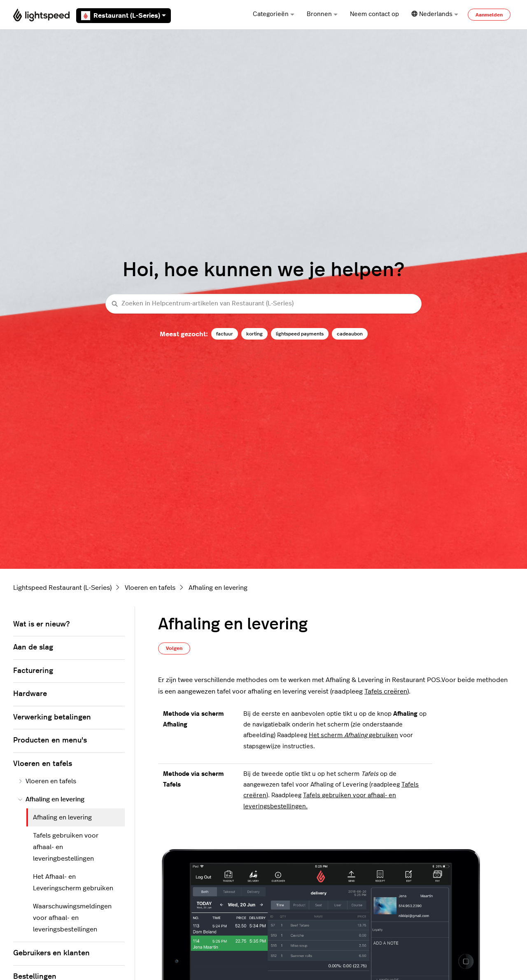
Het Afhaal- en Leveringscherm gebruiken (73, 882)
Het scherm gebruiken (353, 735)
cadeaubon (350, 334)
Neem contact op (374, 14)
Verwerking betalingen (52, 717)
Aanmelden (489, 15)
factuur (225, 334)
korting (254, 334)
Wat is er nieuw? (41, 624)
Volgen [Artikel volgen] (174, 648)
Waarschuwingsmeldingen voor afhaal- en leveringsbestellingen (72, 918)
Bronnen (322, 14)
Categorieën (274, 14)
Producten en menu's (50, 740)
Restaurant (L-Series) (124, 16)
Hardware (30, 694)
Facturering (33, 671)
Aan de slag (33, 647)
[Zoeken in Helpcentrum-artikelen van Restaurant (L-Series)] (263, 304)
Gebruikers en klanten (51, 953)
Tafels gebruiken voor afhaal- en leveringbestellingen (66, 847)
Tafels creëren (386, 691)
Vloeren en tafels (150, 588)
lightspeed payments (300, 334)
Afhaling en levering (218, 588)
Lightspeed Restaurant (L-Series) (62, 588)
